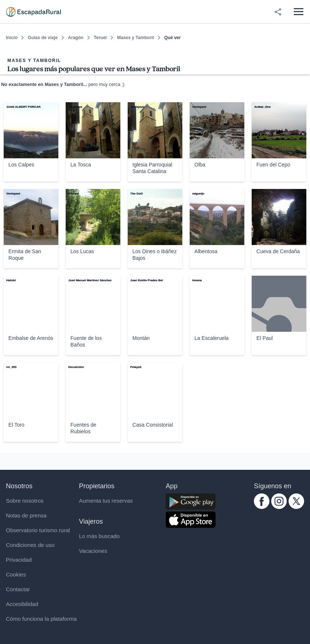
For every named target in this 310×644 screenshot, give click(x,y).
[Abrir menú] (298, 12)
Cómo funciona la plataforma (41, 619)
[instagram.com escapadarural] (279, 507)
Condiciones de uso (30, 545)
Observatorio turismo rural (38, 530)
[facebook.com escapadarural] (262, 507)
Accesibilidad (22, 604)
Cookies (16, 574)
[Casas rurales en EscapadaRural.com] (33, 12)
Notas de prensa (26, 515)
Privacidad (19, 560)
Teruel (100, 38)
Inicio (12, 38)
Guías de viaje (43, 38)
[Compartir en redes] (278, 12)
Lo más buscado (99, 536)
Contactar (18, 589)
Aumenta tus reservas (106, 501)
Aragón (76, 38)
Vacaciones (93, 551)
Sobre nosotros (25, 501)
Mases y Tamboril (135, 38)
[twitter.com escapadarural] (296, 507)
